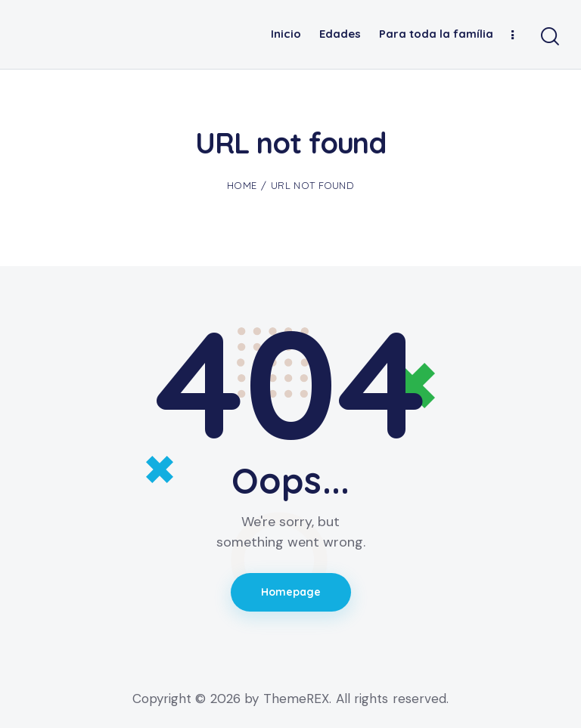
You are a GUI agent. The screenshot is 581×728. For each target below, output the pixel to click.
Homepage (291, 592)
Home (242, 185)
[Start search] (549, 37)
